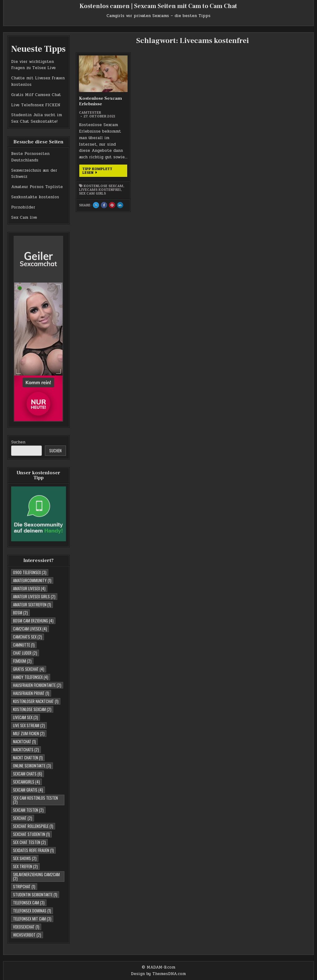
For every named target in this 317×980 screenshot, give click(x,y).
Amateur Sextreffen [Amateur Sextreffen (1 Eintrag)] (32, 604)
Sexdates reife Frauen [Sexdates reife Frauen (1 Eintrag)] (33, 850)
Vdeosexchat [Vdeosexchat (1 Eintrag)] (26, 927)
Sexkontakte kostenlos (35, 197)
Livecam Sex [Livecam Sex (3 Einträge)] (26, 717)
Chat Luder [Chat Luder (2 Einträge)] (25, 653)
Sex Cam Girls (92, 193)
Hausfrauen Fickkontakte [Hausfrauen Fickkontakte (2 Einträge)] (37, 685)
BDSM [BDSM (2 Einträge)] (20, 613)
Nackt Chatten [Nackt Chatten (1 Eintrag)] (28, 758)
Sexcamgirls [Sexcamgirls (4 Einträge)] (26, 782)
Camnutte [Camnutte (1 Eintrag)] (24, 645)
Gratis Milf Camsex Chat (36, 95)
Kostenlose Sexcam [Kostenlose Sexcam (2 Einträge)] (32, 709)
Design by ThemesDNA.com (158, 974)
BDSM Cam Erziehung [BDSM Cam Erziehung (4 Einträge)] (33, 621)
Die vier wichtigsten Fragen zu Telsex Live (33, 65)
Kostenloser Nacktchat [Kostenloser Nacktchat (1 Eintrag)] (36, 701)
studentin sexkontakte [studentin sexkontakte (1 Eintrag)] (35, 894)
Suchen (18, 442)
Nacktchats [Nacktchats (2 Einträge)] (26, 749)
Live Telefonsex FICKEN (36, 105)
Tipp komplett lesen (100, 172)
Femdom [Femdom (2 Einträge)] (22, 661)
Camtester (90, 112)
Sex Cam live (24, 218)
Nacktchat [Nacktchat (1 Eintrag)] (24, 741)
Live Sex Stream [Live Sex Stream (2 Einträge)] (29, 725)
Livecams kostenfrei (100, 190)
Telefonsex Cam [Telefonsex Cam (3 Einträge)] (29, 903)
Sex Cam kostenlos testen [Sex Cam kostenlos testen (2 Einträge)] (35, 800)
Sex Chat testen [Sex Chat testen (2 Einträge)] (29, 842)
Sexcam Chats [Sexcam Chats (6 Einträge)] (28, 774)
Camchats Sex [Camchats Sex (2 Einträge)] (28, 637)
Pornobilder (23, 207)
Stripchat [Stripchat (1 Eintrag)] (24, 886)
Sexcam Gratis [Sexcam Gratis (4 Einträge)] (28, 790)
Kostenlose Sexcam (103, 186)
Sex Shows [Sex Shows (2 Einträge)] (25, 858)
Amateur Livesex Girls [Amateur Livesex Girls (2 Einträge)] (34, 596)
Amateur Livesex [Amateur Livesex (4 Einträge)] (29, 588)
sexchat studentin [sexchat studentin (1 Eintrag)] (31, 834)
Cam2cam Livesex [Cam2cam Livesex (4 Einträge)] (30, 629)
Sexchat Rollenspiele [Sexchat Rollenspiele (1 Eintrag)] (33, 826)
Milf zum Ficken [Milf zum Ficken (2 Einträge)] (29, 733)
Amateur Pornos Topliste (37, 187)
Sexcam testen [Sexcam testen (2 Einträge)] (28, 810)
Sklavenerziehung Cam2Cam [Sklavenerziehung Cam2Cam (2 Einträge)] (36, 876)
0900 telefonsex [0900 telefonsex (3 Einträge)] (30, 572)
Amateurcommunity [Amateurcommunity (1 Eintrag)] (32, 580)
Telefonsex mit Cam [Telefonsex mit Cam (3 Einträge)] (32, 919)
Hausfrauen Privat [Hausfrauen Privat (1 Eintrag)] (31, 693)
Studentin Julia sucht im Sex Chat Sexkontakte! (37, 118)
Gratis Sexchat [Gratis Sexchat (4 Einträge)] (29, 669)
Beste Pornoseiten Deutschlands (30, 157)
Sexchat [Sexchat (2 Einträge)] (23, 818)
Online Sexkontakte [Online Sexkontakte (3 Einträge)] (32, 766)
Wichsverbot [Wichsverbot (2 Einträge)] (27, 935)
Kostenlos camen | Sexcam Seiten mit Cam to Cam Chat (158, 6)
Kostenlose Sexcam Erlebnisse (100, 101)
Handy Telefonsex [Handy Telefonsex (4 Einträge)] (31, 677)
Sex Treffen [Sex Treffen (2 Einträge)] (25, 866)
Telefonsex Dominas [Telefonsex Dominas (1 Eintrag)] (32, 911)
